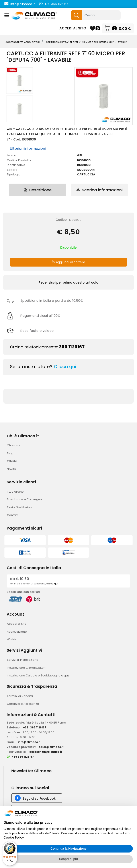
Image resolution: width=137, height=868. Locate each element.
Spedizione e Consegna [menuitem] (24, 499)
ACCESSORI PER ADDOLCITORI (23, 42)
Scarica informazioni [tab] (100, 190)
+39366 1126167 (35, 727)
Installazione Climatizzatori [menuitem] (26, 668)
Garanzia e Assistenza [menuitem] (23, 704)
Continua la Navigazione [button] (68, 849)
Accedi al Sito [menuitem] (17, 624)
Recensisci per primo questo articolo (68, 282)
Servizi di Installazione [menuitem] (23, 660)
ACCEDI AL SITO (73, 28)
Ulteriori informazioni (28, 149)
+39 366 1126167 (56, 4)
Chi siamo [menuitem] (14, 445)
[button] (76, 15)
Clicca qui (65, 367)
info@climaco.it (23, 4)
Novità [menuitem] (11, 469)
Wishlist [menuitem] (12, 639)
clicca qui (52, 584)
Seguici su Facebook (39, 799)
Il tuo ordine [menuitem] (15, 492)
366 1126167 (72, 347)
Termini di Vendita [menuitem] (20, 696)
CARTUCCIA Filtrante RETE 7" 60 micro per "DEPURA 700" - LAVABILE (86, 42)
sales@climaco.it (51, 747)
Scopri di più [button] (69, 859)
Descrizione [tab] (38, 190)
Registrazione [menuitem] (17, 632)
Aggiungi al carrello (68, 262)
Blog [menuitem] (10, 453)
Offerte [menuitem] (12, 461)
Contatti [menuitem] (13, 515)
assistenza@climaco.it (46, 752)
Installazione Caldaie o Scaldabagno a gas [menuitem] (38, 675)
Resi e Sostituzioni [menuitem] (20, 507)
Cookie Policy (14, 837)
